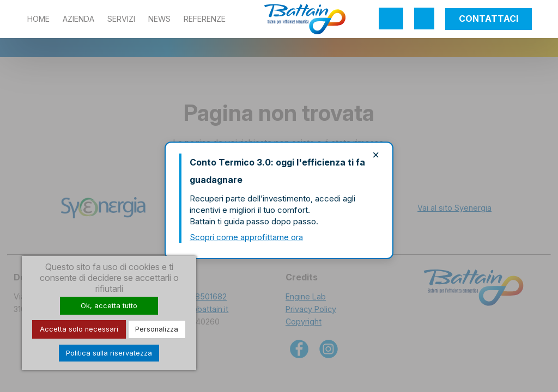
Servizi (121, 19)
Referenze (205, 19)
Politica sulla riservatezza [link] (109, 353)
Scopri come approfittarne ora (246, 237)
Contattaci (489, 19)
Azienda (78, 19)
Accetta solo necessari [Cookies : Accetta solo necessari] (79, 329)
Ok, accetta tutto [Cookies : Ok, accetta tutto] (109, 306)
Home (38, 19)
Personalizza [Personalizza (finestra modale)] (157, 329)
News (159, 19)
